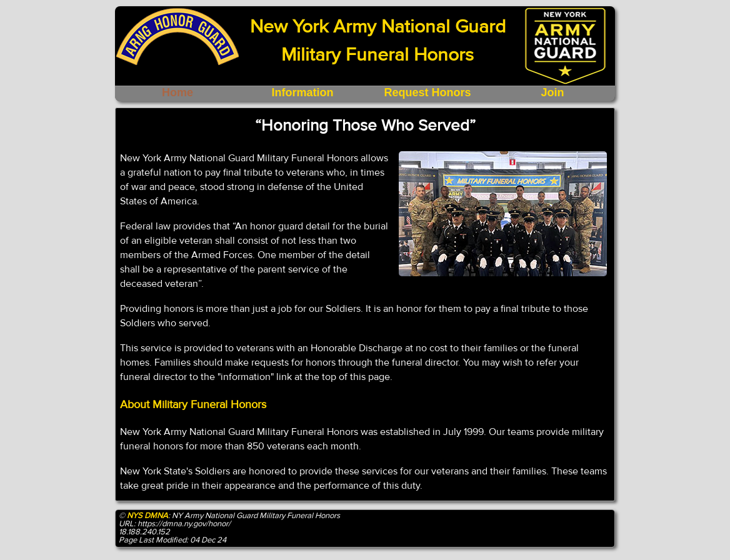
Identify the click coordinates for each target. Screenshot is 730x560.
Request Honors (427, 92)
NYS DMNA (147, 516)
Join (552, 92)
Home (177, 92)
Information (303, 92)
